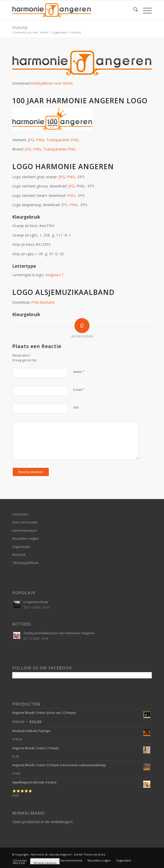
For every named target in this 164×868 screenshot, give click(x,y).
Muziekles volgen (25, 538)
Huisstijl (20, 27)
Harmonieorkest (25, 530)
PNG (40, 140)
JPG (31, 140)
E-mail (79, 389)
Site (76, 407)
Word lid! (19, 555)
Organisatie (21, 547)
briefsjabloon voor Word (51, 83)
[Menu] (145, 10)
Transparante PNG (62, 140)
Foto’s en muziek (25, 522)
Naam (79, 372)
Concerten (20, 514)
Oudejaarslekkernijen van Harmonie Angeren (59, 633)
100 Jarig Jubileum (25, 563)
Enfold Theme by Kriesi (90, 854)
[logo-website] (68, 10)
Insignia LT (54, 275)
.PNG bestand (42, 302)
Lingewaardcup (36, 602)
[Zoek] (133, 10)
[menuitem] (133, 10)
